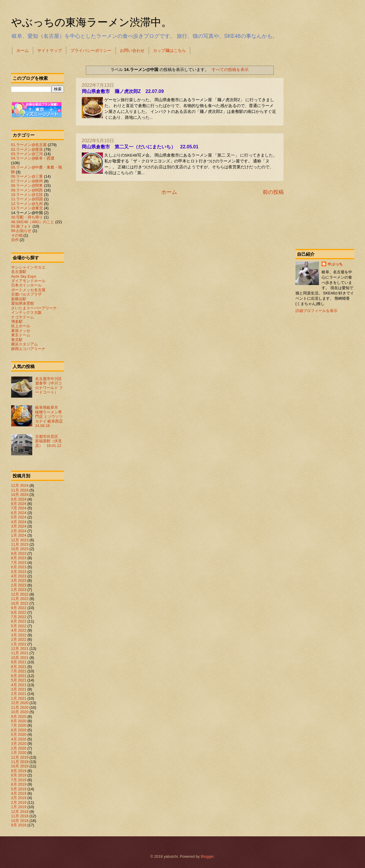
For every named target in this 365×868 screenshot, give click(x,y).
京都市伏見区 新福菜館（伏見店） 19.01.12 (49, 441)
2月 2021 (19, 694)
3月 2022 (19, 635)
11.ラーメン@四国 (27, 199)
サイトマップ (50, 50)
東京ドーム (21, 335)
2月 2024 (19, 531)
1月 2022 (19, 644)
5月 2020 (19, 734)
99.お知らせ (21, 231)
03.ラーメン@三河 (27, 154)
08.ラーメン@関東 (27, 185)
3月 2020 (19, 744)
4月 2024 (19, 522)
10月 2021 (20, 658)
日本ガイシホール (26, 285)
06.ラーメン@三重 (27, 176)
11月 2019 (20, 762)
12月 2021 (20, 649)
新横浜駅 (19, 299)
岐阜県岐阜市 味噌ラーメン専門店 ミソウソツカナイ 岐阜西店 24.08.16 (51, 417)
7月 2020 (19, 725)
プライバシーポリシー (91, 50)
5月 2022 (19, 626)
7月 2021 (19, 671)
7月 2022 (19, 617)
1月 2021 (19, 698)
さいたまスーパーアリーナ (34, 308)
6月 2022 (19, 621)
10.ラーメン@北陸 (27, 195)
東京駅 (17, 340)
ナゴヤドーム (23, 317)
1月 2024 (19, 535)
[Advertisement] (325, 151)
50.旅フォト (21, 226)
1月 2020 (19, 753)
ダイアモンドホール (28, 281)
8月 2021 (19, 667)
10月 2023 (20, 549)
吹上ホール (21, 326)
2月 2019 (19, 802)
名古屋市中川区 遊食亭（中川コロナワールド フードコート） (50, 385)
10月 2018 (20, 821)
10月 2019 (20, 766)
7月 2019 (19, 780)
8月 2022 (19, 612)
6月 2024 (19, 513)
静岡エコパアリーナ (28, 349)
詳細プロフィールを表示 (316, 311)
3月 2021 (19, 689)
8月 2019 (19, 775)
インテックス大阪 (26, 312)
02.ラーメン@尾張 (27, 149)
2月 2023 (19, 585)
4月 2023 (19, 576)
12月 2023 (20, 540)
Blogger (207, 856)
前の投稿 (273, 192)
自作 (15, 240)
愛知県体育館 (23, 303)
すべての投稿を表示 (230, 69)
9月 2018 (19, 825)
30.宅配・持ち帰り (27, 217)
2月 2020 (19, 748)
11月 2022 (20, 599)
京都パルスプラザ (26, 294)
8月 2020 (19, 721)
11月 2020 (20, 707)
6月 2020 (19, 730)
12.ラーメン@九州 (27, 204)
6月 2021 (19, 676)
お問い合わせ (132, 50)
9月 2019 (19, 771)
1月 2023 (19, 590)
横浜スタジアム (24, 344)
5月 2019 (19, 789)
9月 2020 (19, 717)
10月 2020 (20, 712)
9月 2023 (19, 553)
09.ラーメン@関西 (27, 190)
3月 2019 (19, 798)
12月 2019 (20, 757)
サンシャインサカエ (28, 267)
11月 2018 (20, 816)
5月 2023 (19, 572)
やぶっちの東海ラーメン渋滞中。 (91, 22)
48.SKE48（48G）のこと (33, 222)
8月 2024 (19, 504)
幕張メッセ (21, 331)
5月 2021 (19, 680)
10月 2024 (20, 495)
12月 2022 (20, 594)
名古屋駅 (19, 272)
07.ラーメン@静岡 (27, 181)
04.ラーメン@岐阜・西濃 (33, 158)
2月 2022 (19, 639)
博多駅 (17, 322)
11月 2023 (20, 544)
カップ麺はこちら (169, 50)
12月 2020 (20, 703)
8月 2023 (19, 558)
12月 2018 (20, 812)
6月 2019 (19, 784)
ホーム (23, 50)
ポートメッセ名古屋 (28, 290)
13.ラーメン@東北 (27, 208)
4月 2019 (19, 793)
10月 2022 (20, 603)
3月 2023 (19, 580)
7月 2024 (19, 508)
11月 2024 (20, 490)
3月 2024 (19, 526)
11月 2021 (20, 653)
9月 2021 (19, 662)
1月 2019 (19, 807)
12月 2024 (20, 485)
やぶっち (335, 264)
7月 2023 (19, 563)
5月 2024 (19, 517)
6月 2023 (19, 567)
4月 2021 (19, 685)
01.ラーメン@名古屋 (29, 145)
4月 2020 (19, 739)
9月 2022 (19, 608)
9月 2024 (19, 499)
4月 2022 (19, 630)
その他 (17, 235)
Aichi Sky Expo (24, 276)
